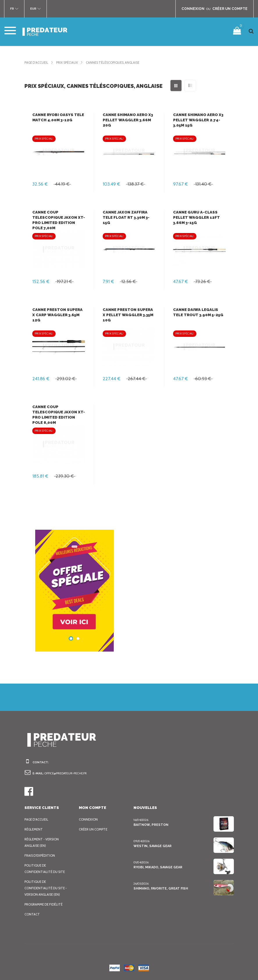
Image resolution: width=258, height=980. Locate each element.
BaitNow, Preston (150, 825)
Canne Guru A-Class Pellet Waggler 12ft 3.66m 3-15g (196, 217)
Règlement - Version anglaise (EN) (43, 842)
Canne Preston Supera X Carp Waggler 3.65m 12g (57, 315)
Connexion (89, 819)
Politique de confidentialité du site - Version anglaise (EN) (46, 888)
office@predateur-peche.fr (68, 773)
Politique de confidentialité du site (45, 869)
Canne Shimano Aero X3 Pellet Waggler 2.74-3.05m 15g (198, 120)
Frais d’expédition (41, 856)
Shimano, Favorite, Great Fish (160, 888)
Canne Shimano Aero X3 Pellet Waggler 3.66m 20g (128, 120)
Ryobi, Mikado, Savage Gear (158, 867)
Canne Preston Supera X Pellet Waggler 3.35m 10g (128, 315)
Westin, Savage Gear (152, 846)
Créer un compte (95, 829)
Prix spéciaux (71, 63)
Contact (32, 914)
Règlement (34, 829)
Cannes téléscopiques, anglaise (121, 63)
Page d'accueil (38, 63)
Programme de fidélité (45, 904)
